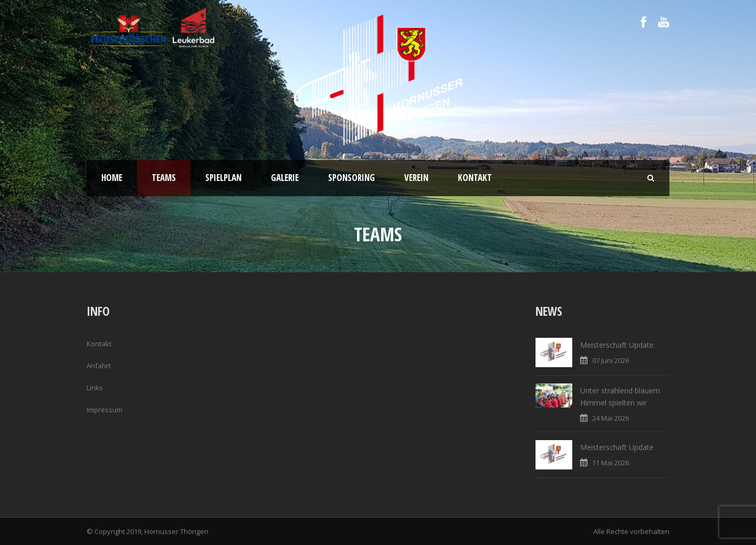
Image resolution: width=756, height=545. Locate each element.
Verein (416, 178)
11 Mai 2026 (611, 463)
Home (112, 178)
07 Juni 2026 (611, 360)
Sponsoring (351, 178)
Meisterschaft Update (617, 345)
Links (95, 388)
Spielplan (223, 178)
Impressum (104, 410)
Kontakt (475, 178)
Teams (164, 178)
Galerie (285, 178)
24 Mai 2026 (611, 418)
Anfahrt (99, 366)
